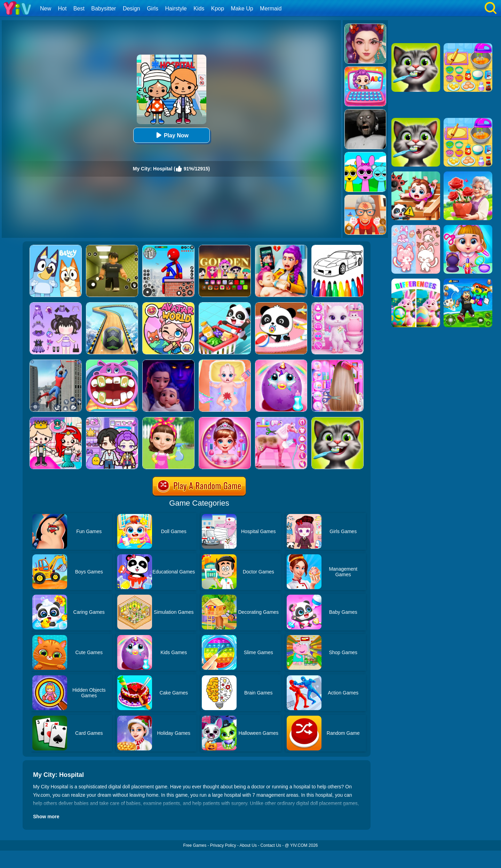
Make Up (242, 9)
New (46, 9)
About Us (248, 845)
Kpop (218, 9)
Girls (153, 9)
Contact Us (271, 845)
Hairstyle (176, 9)
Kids (199, 9)
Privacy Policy (223, 845)
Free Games (195, 845)
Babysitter (104, 9)
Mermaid (271, 9)
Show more (46, 817)
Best (79, 9)
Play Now (171, 135)
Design (132, 9)
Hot (62, 9)
